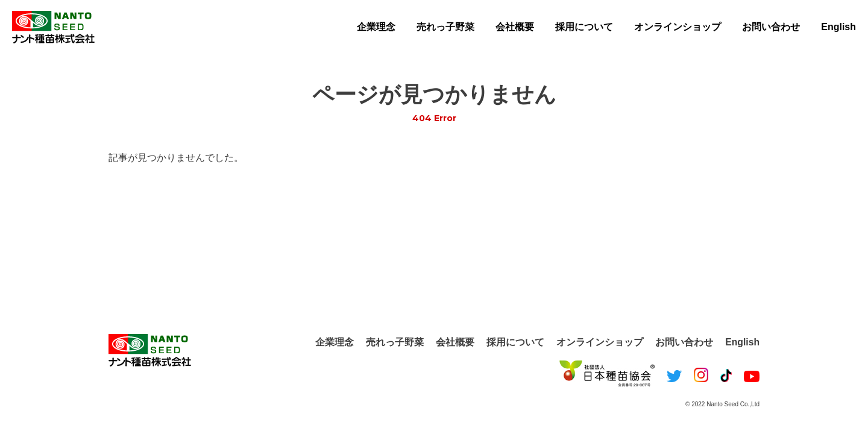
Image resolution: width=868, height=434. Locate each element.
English (838, 27)
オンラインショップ (678, 27)
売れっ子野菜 (445, 27)
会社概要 (515, 27)
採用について (584, 27)
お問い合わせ (771, 27)
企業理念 (376, 27)
